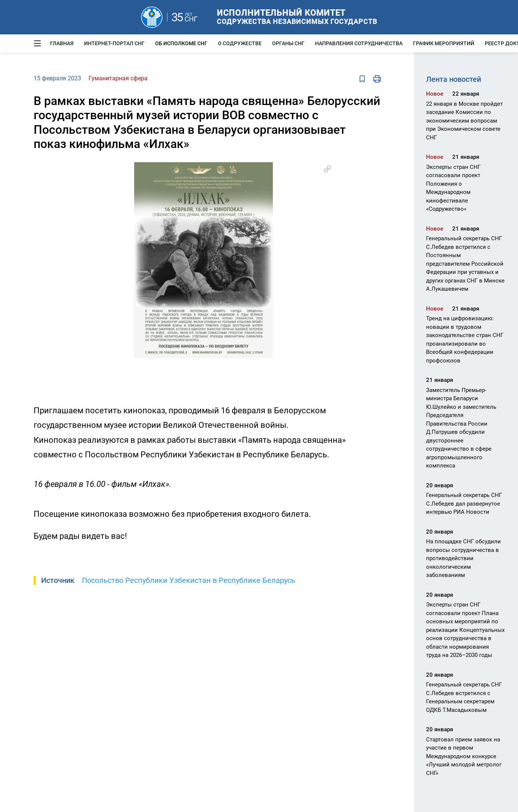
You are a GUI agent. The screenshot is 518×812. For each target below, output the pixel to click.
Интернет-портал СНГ (114, 43)
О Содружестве (240, 43)
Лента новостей (454, 79)
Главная (62, 43)
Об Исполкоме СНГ (181, 43)
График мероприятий (444, 43)
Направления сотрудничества (359, 43)
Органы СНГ (288, 43)
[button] (327, 169)
